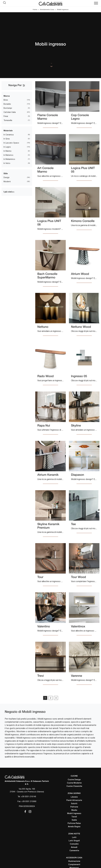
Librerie (74, 797)
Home (35, 9)
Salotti (74, 804)
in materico (8, 155)
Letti (74, 838)
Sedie (74, 820)
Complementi (74, 865)
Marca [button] (7, 96)
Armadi (74, 847)
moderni (7, 182)
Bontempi (8, 108)
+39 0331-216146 (28, 797)
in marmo (7, 151)
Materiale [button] (8, 130)
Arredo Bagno (74, 827)
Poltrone (74, 807)
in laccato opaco (11, 143)
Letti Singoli (74, 841)
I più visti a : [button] (9, 192)
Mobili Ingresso (74, 814)
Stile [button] (6, 173)
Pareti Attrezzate (74, 800)
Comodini (74, 844)
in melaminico (9, 159)
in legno (7, 147)
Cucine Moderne (74, 783)
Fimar (6, 116)
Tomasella (8, 120)
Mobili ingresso (63, 9)
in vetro (7, 163)
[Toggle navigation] (96, 3)
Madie (74, 810)
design (7, 177)
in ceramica (9, 135)
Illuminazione (74, 861)
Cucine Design (74, 780)
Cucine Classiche (74, 786)
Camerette (74, 851)
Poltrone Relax (74, 823)
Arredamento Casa (47, 9)
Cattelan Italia (10, 112)
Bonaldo (7, 104)
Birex (6, 100)
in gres (7, 139)
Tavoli (74, 817)
